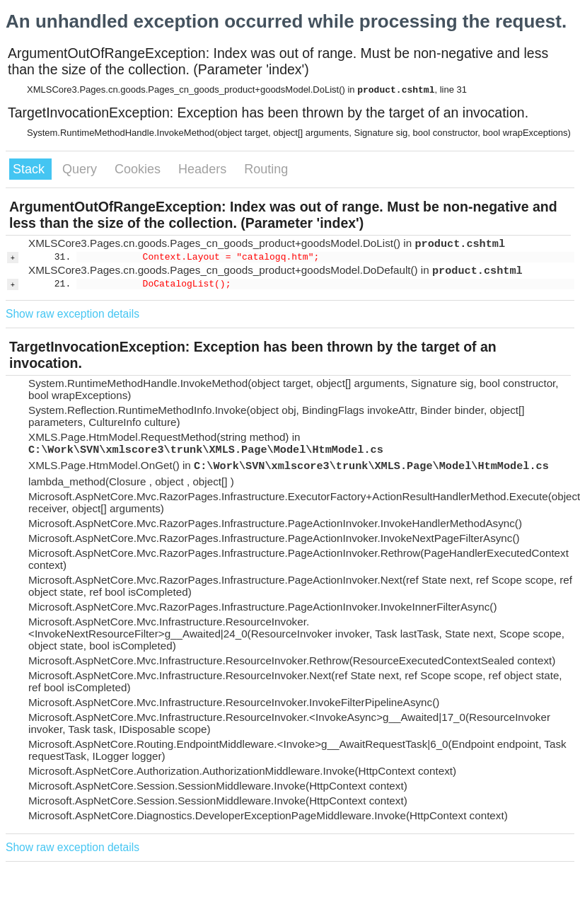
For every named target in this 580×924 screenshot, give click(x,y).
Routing (266, 169)
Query (81, 169)
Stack (30, 169)
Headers (204, 169)
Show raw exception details (72, 314)
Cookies (139, 169)
